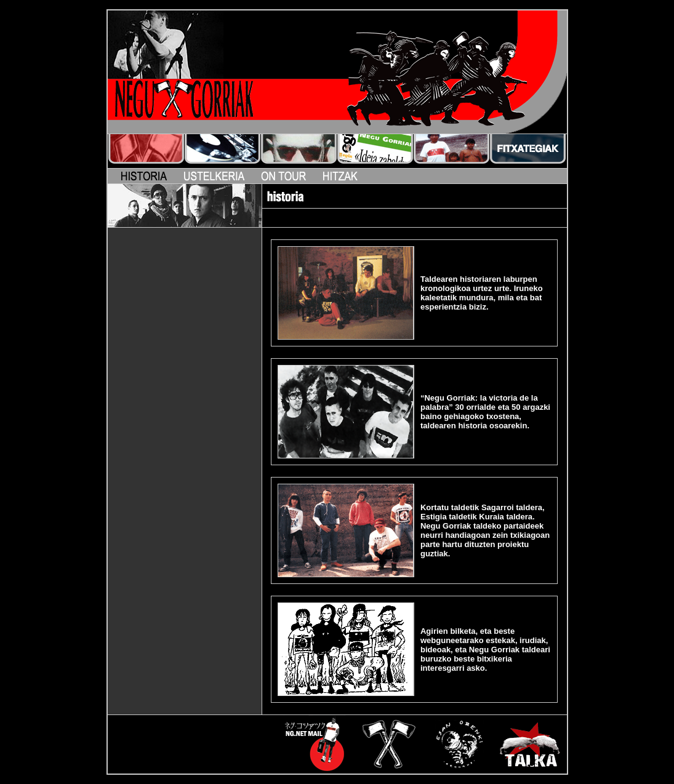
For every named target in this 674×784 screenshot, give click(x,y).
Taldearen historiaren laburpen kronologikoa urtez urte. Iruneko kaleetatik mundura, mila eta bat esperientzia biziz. (482, 293)
